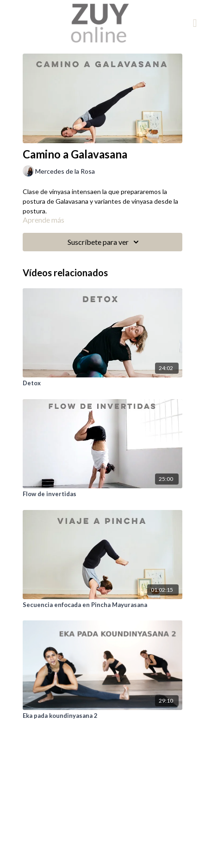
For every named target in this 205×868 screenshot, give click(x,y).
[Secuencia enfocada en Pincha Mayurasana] (102, 605)
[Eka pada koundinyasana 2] (102, 716)
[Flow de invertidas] (102, 494)
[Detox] (102, 383)
